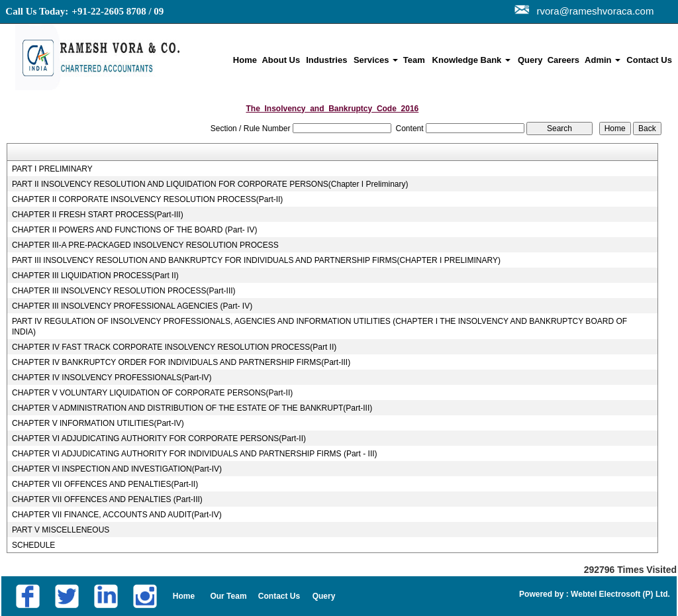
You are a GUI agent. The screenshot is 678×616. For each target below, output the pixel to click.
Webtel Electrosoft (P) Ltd (618, 594)
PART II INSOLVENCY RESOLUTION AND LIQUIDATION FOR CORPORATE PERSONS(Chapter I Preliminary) (210, 184)
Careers (563, 60)
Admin (603, 60)
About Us (281, 60)
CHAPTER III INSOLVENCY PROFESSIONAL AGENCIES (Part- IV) (132, 306)
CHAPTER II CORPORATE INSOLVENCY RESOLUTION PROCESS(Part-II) (147, 199)
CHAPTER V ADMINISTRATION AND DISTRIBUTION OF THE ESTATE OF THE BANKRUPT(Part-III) (192, 408)
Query (530, 60)
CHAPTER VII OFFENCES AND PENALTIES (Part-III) (107, 499)
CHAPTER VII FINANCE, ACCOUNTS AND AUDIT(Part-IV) (117, 515)
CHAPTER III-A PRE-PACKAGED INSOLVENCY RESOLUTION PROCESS (145, 245)
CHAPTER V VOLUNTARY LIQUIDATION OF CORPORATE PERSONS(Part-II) (152, 393)
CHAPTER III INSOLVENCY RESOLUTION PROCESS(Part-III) (124, 291)
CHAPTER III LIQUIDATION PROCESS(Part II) (95, 276)
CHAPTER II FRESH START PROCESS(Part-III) (98, 215)
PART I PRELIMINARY (52, 169)
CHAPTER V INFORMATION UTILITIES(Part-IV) (98, 423)
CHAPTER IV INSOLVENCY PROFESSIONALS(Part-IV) (112, 378)
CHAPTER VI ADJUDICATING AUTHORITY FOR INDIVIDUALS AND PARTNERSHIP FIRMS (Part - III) (195, 454)
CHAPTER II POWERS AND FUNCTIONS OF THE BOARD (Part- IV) (134, 230)
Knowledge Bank (471, 60)
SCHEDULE (33, 545)
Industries (326, 60)
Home (245, 60)
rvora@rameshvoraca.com (592, 11)
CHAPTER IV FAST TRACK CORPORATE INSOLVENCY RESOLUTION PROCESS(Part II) (174, 347)
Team (414, 60)
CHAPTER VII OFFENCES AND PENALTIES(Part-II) (105, 484)
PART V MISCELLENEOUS (61, 530)
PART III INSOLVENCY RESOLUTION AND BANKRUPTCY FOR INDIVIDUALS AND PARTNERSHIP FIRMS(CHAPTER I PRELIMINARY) (256, 260)
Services (376, 60)
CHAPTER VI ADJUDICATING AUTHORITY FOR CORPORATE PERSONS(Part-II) (159, 438)
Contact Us (649, 60)
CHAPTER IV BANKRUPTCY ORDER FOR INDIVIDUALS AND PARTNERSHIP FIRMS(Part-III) (181, 362)
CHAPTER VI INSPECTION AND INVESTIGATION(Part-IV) (117, 469)
